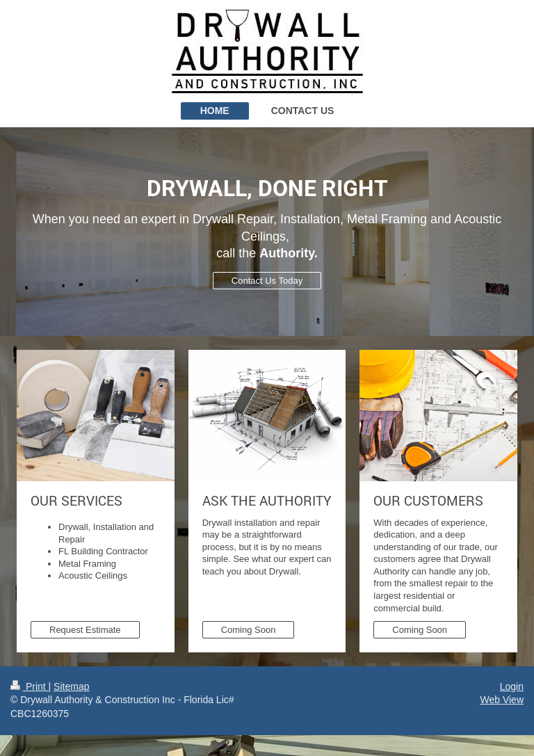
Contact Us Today (267, 281)
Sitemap (71, 686)
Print (30, 686)
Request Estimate (85, 630)
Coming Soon (249, 630)
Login (512, 686)
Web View (502, 700)
